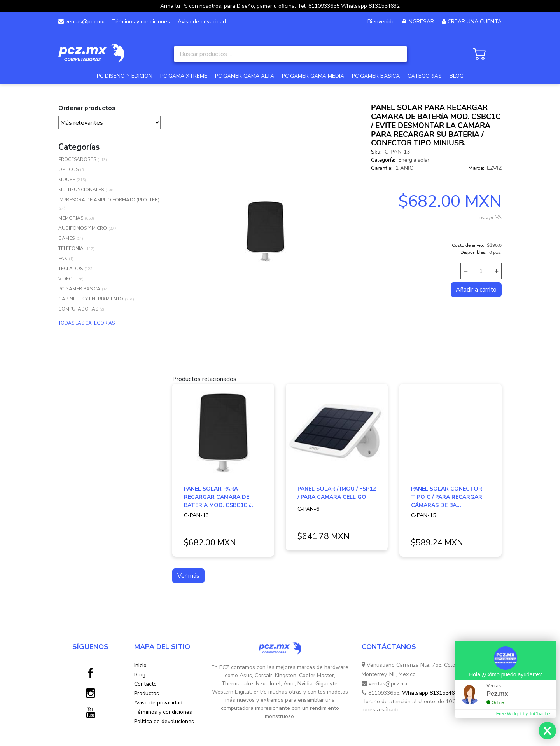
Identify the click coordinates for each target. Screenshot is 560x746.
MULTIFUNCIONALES (81, 190)
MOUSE (67, 180)
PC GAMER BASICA (376, 76)
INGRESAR (421, 22)
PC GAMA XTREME (184, 76)
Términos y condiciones (141, 22)
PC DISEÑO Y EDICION (125, 76)
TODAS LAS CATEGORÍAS (87, 323)
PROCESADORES (77, 159)
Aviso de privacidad (202, 22)
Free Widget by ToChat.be (523, 714)
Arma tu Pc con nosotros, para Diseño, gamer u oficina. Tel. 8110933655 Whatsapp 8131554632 (280, 6)
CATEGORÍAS (425, 76)
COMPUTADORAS (78, 309)
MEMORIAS (71, 218)
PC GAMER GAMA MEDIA (313, 76)
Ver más (188, 576)
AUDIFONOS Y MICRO (83, 228)
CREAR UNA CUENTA (475, 22)
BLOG (457, 76)
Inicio (140, 665)
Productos (147, 693)
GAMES (66, 238)
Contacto (145, 684)
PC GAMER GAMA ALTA (245, 76)
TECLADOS (71, 269)
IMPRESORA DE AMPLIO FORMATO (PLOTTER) (109, 200)
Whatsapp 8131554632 (431, 693)
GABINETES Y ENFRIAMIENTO (91, 299)
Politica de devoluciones (164, 721)
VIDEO (66, 279)
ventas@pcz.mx (81, 22)
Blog (140, 675)
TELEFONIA (71, 248)
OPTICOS (68, 169)
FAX (63, 259)
